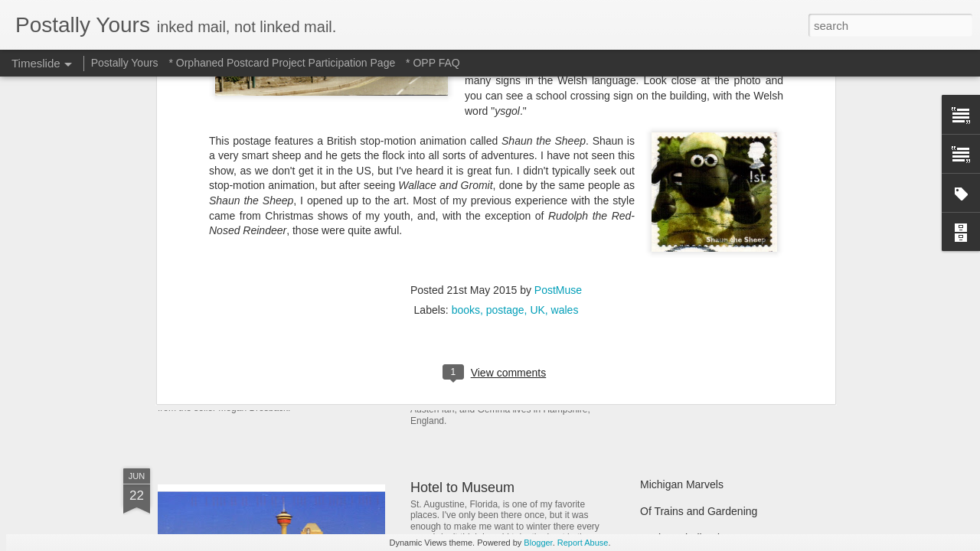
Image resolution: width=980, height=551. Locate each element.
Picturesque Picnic (684, 273)
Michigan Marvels (682, 484)
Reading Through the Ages (492, 360)
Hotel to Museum (462, 487)
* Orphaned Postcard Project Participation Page (282, 63)
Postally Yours (125, 63)
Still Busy (662, 327)
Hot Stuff (661, 380)
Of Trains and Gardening (699, 511)
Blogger (538, 543)
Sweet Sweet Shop (235, 355)
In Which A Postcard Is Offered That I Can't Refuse (565, 293)
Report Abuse (583, 543)
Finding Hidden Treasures (701, 300)
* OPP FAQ (433, 63)
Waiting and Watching (692, 354)
